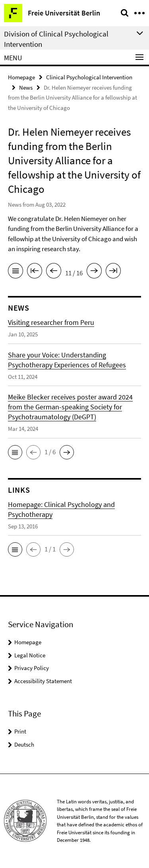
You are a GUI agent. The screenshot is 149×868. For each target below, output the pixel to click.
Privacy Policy (32, 668)
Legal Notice (30, 655)
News (26, 87)
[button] (15, 452)
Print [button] (20, 731)
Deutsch (24, 744)
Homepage (21, 77)
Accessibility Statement (43, 681)
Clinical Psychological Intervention (89, 77)
